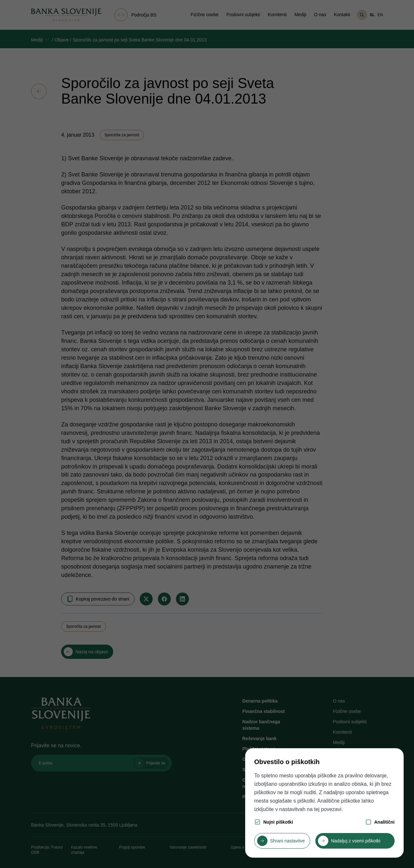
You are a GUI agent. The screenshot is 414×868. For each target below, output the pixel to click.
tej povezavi (328, 809)
